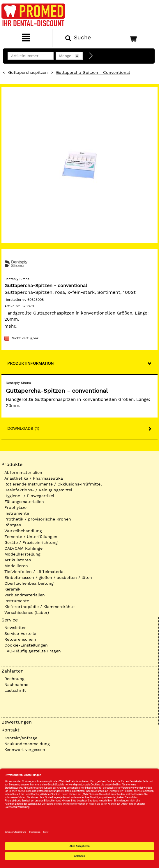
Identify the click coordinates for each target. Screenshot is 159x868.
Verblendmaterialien (25, 595)
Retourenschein (20, 639)
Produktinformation (30, 363)
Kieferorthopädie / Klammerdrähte (39, 607)
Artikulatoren (18, 560)
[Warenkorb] (131, 38)
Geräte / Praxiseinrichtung (31, 542)
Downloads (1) (23, 428)
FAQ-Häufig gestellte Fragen (33, 651)
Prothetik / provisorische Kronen (38, 519)
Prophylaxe (15, 507)
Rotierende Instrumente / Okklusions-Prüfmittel (53, 484)
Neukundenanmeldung (27, 744)
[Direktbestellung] (91, 56)
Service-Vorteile (20, 633)
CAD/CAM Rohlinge (23, 548)
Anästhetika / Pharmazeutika (34, 478)
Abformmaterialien (23, 472)
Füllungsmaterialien (24, 502)
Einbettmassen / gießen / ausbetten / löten (48, 577)
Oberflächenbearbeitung (29, 583)
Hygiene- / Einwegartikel (29, 496)
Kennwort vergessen (25, 750)
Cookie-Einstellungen (26, 645)
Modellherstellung (22, 554)
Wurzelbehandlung (23, 531)
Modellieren (16, 566)
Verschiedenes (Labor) (27, 612)
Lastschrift (15, 690)
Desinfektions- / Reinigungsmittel (38, 490)
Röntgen (13, 525)
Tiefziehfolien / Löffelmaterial (35, 572)
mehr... (12, 326)
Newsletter (15, 628)
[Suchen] (78, 38)
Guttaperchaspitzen (28, 72)
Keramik (12, 589)
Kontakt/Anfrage (21, 738)
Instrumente (17, 513)
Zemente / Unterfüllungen (31, 537)
